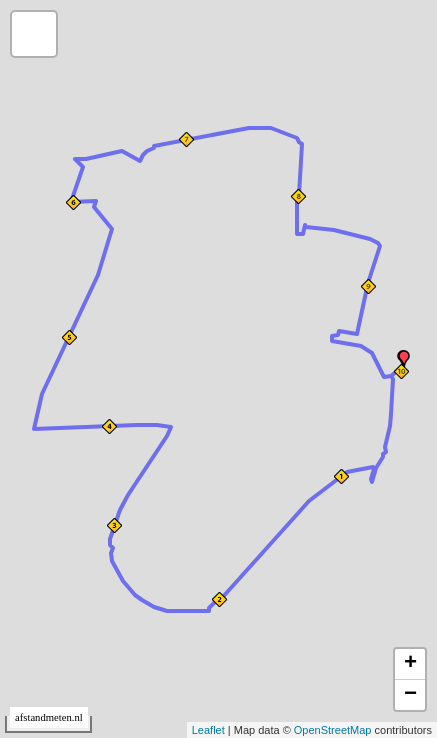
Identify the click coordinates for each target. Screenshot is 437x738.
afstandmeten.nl (49, 717)
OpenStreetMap (333, 730)
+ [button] (410, 664)
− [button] (410, 695)
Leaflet (208, 730)
